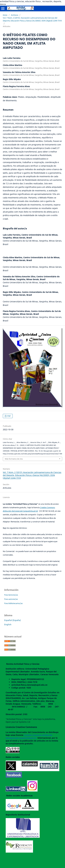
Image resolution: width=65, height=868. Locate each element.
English (8, 624)
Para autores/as (11, 599)
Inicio (5, 15)
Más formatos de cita (14, 459)
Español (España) (13, 620)
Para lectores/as (11, 595)
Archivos (15, 15)
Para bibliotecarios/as (13, 603)
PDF (9, 416)
